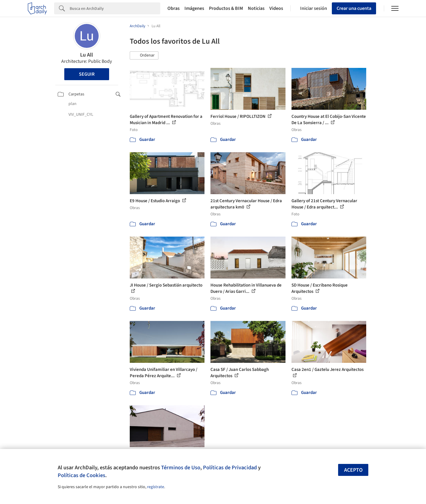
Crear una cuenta (354, 8)
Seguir (87, 74)
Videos (276, 8)
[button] (144, 56)
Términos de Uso (181, 468)
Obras (174, 8)
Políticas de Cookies (81, 475)
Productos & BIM (226, 8)
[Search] (115, 8)
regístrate (156, 487)
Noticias (256, 8)
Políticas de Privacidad (230, 468)
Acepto (353, 470)
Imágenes (194, 8)
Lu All (87, 55)
